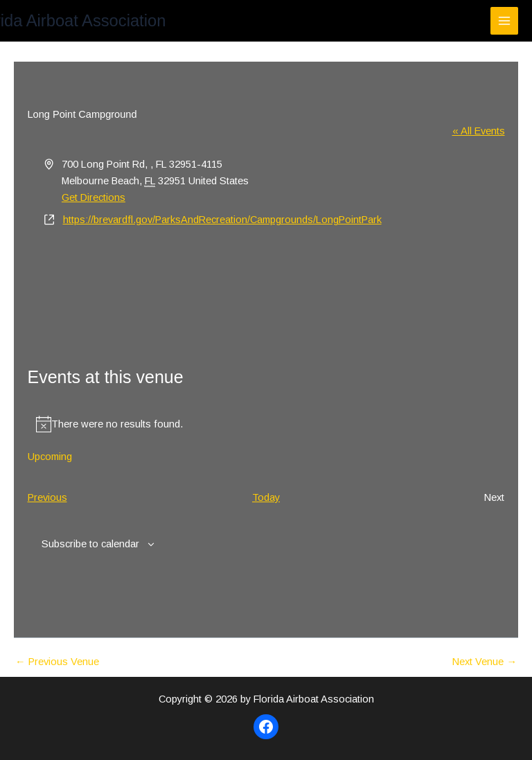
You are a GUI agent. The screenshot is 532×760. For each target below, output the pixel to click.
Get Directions (94, 197)
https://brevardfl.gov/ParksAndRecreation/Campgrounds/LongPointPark (222, 220)
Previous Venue (57, 662)
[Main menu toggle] (504, 21)
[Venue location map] (266, 281)
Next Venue (485, 662)
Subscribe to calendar (90, 544)
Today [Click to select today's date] (266, 497)
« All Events (479, 131)
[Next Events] (494, 497)
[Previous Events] (47, 497)
